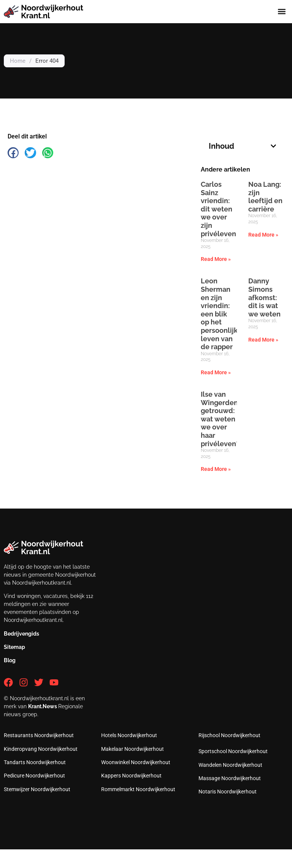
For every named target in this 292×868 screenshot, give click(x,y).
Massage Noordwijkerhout (230, 778)
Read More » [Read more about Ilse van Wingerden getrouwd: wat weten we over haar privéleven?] (216, 469)
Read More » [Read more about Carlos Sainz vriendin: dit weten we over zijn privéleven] (216, 259)
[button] (282, 12)
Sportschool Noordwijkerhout (233, 751)
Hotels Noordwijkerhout (129, 735)
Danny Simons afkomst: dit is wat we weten (264, 297)
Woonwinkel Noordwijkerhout (136, 762)
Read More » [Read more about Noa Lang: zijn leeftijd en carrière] (263, 235)
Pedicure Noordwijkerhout (34, 776)
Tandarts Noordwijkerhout (35, 762)
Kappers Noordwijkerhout (131, 776)
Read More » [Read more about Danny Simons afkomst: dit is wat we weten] (263, 340)
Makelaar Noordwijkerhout (133, 749)
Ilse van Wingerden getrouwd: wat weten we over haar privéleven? (220, 419)
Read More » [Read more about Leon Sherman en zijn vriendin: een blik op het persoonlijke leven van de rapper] (216, 372)
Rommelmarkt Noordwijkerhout (138, 789)
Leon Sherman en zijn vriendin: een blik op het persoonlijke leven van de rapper (221, 314)
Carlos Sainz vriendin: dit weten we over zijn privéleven (218, 209)
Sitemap (14, 647)
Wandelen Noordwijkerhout (230, 765)
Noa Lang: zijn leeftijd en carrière (265, 197)
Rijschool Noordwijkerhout (229, 735)
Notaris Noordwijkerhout (228, 792)
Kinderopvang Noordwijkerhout (41, 749)
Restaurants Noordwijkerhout (39, 735)
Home (18, 61)
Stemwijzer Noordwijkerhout (37, 789)
